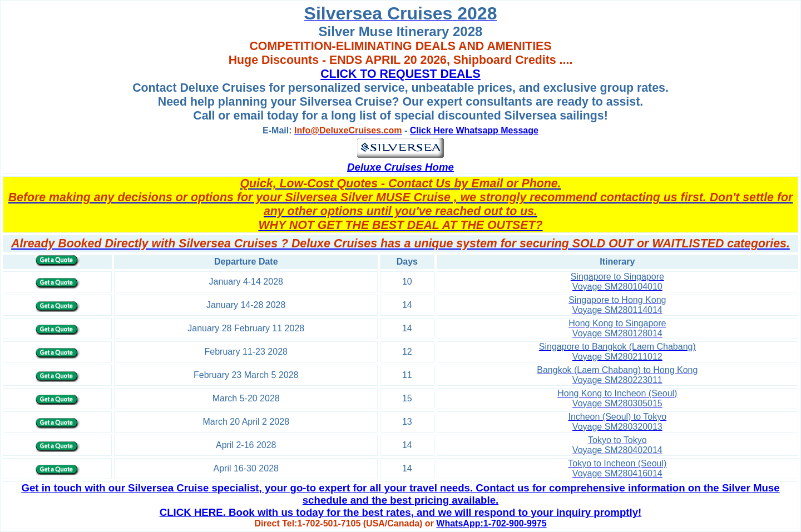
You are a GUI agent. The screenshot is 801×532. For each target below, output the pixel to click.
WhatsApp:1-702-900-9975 (491, 523)
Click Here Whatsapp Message (474, 130)
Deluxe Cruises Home (400, 167)
